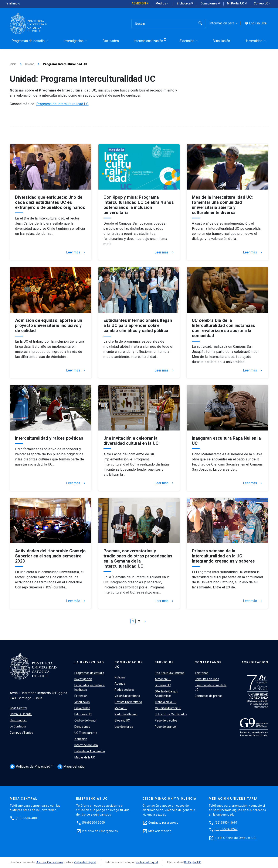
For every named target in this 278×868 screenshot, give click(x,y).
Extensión (81, 696)
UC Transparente (86, 733)
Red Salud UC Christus (170, 673)
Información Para (86, 745)
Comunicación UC (129, 665)
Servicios (164, 662)
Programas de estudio (89, 673)
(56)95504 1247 (226, 829)
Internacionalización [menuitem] (148, 41)
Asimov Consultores (50, 862)
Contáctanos (208, 662)
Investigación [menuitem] (76, 41)
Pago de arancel (166, 727)
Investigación (83, 679)
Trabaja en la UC (166, 702)
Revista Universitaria (128, 702)
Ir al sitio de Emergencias (100, 831)
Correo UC (263, 4)
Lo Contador (18, 726)
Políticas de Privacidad (30, 767)
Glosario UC (122, 720)
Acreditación (255, 662)
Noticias (120, 677)
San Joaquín (18, 720)
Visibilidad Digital (85, 862)
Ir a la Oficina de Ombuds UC (235, 838)
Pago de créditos (166, 720)
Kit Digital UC (193, 862)
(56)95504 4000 (27, 818)
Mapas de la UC (85, 757)
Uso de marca (124, 727)
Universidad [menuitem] (256, 41)
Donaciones (209, 3)
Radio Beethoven (126, 714)
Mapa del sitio (71, 766)
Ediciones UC (83, 714)
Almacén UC (163, 679)
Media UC (121, 708)
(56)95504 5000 (94, 822)
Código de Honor (85, 720)
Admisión (139, 3)
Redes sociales (125, 690)
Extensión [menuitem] (189, 41)
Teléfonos (201, 673)
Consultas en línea (207, 679)
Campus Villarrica (21, 733)
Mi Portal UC (236, 3)
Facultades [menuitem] (111, 41)
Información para (224, 23)
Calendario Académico (90, 751)
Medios (163, 4)
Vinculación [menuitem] (222, 41)
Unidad (30, 64)
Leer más (76, 252)
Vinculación (82, 702)
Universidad (82, 708)
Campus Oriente (21, 714)
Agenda (120, 684)
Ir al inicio (13, 3)
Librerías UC (163, 685)
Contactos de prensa (209, 696)
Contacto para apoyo (163, 822)
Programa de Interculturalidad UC (62, 104)
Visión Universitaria (127, 696)
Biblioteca (184, 3)
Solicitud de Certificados (171, 714)
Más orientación (160, 831)
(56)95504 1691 (226, 822)
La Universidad (89, 662)
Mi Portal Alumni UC (168, 708)
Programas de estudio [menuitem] (30, 41)
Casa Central (18, 708)
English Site (256, 23)
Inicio (13, 64)
